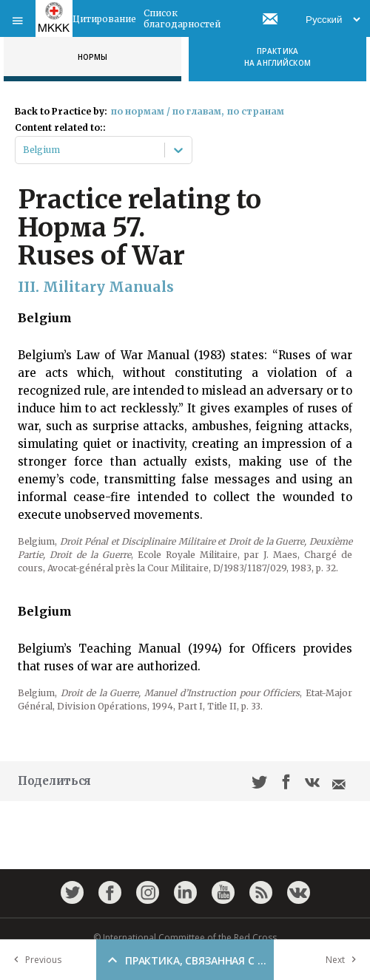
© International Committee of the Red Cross (185, 938)
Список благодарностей (182, 18)
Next (344, 960)
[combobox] (24, 150)
